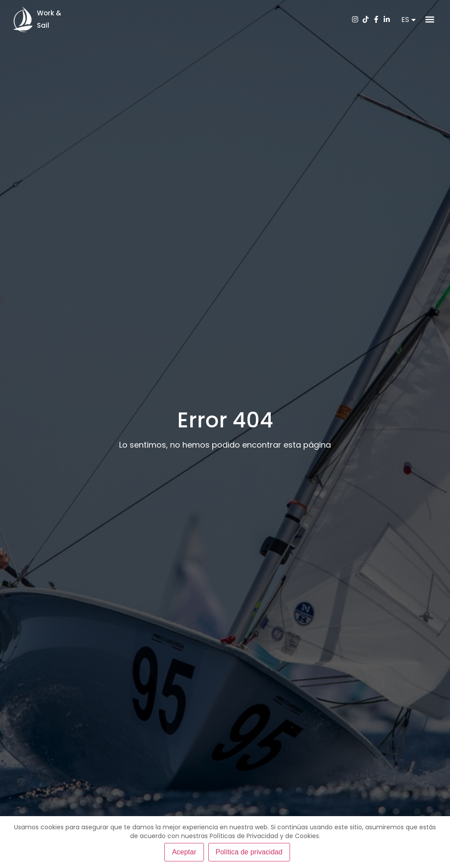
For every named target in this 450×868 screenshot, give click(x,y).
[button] (430, 20)
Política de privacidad (249, 852)
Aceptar (184, 852)
